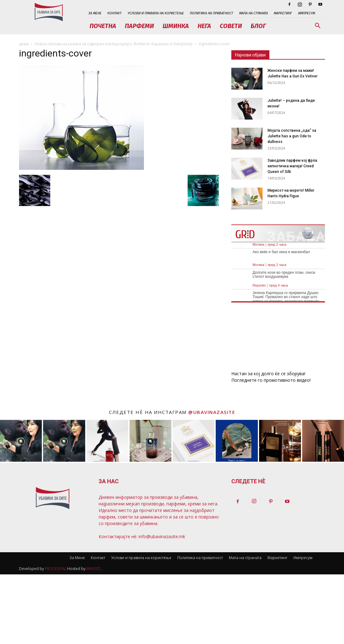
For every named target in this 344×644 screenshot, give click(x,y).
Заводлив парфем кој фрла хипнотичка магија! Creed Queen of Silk (292, 166)
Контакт (115, 13)
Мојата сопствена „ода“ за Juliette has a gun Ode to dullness (292, 136)
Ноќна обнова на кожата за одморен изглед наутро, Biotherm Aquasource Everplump (114, 44)
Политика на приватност (211, 13)
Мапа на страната (253, 13)
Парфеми (139, 26)
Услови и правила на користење (156, 13)
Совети (231, 26)
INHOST (93, 569)
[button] (317, 26)
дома (24, 44)
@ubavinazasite (212, 412)
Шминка (176, 26)
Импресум (307, 13)
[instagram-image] (21, 441)
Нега (204, 26)
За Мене (95, 13)
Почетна (103, 26)
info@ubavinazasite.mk (162, 536)
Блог (258, 26)
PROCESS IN (55, 569)
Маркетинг (283, 13)
